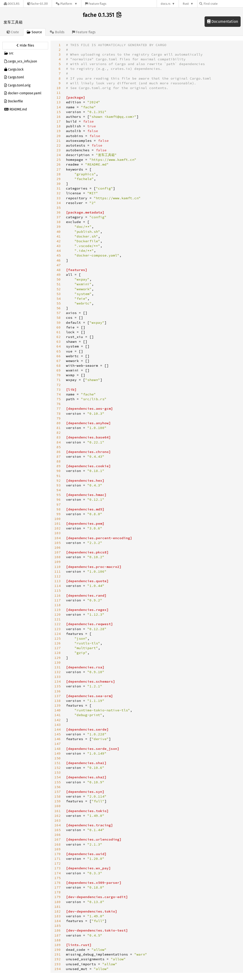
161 (58, 811)
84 (59, 442)
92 (59, 480)
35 (59, 208)
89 (59, 466)
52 (59, 289)
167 (58, 839)
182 (58, 911)
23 (59, 150)
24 (59, 155)
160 (58, 806)
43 (59, 246)
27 (59, 169)
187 (58, 935)
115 (58, 590)
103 (58, 533)
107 (58, 552)
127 (58, 648)
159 (58, 801)
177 (58, 887)
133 (58, 677)
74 (59, 394)
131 (58, 667)
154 (58, 777)
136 (58, 691)
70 (59, 375)
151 (58, 763)
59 (59, 323)
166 (58, 835)
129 (58, 658)
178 (58, 892)
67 (59, 361)
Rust (186, 4)
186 (58, 930)
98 (59, 509)
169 (58, 849)
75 (59, 399)
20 (59, 136)
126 (58, 643)
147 (58, 744)
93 (59, 485)
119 (58, 610)
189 (58, 945)
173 (58, 868)
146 (58, 739)
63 (59, 342)
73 (59, 390)
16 (59, 117)
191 (58, 954)
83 (59, 437)
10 (59, 88)
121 (58, 619)
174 (58, 873)
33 (59, 198)
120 (58, 614)
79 (59, 418)
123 (58, 629)
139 (58, 705)
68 (59, 366)
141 (58, 715)
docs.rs (166, 4)
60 (59, 327)
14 (59, 107)
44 (59, 251)
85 (59, 447)
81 (59, 428)
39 (59, 227)
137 (58, 696)
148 (58, 749)
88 (59, 461)
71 (59, 380)
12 (59, 97)
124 (58, 634)
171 (58, 859)
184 (58, 921)
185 (58, 926)
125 (58, 638)
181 (58, 907)
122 (58, 624)
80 (59, 423)
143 (58, 725)
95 (59, 495)
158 (58, 796)
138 (58, 701)
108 (58, 557)
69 (59, 370)
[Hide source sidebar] (25, 46)
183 (58, 916)
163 (58, 820)
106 (58, 547)
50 (59, 279)
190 (58, 950)
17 (59, 121)
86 (59, 452)
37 (59, 217)
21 (59, 141)
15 (59, 112)
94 (59, 490)
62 (59, 337)
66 (59, 356)
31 (59, 188)
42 (59, 241)
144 (58, 729)
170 (58, 854)
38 (59, 222)
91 (59, 476)
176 (58, 883)
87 (59, 457)
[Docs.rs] (12, 4)
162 (58, 816)
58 (59, 318)
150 (58, 758)
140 (58, 710)
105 (58, 543)
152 (58, 768)
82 (59, 433)
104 (58, 538)
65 (59, 351)
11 (59, 93)
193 (58, 964)
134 (58, 681)
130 (58, 662)
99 (59, 514)
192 (58, 959)
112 (58, 576)
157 (58, 792)
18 (59, 126)
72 (59, 385)
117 (58, 600)
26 (59, 164)
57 (59, 313)
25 (59, 160)
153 (58, 772)
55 (59, 303)
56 (59, 308)
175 (58, 878)
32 (59, 193)
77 (59, 409)
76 (59, 404)
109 (58, 562)
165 (58, 830)
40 (59, 232)
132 (58, 672)
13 (59, 102)
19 (59, 131)
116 (58, 595)
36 (59, 212)
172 (58, 863)
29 (59, 179)
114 (58, 586)
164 (58, 825)
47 (59, 265)
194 (58, 969)
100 (58, 519)
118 (58, 605)
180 (58, 902)
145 (58, 734)
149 (58, 753)
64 (59, 346)
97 (59, 504)
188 (58, 940)
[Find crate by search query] (223, 4)
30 (59, 184)
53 (59, 294)
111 (58, 571)
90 (59, 471)
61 (59, 332)
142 (58, 720)
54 (59, 299)
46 (59, 260)
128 (58, 653)
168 (58, 844)
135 (58, 686)
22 (59, 145)
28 (59, 174)
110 (58, 567)
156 (58, 787)
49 (59, 275)
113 (58, 581)
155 (58, 782)
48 (59, 270)
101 (58, 523)
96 (59, 500)
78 (59, 414)
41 (59, 236)
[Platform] (67, 4)
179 (58, 897)
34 (59, 203)
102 (58, 528)
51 (59, 284)
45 (59, 255)
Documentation (223, 21)
